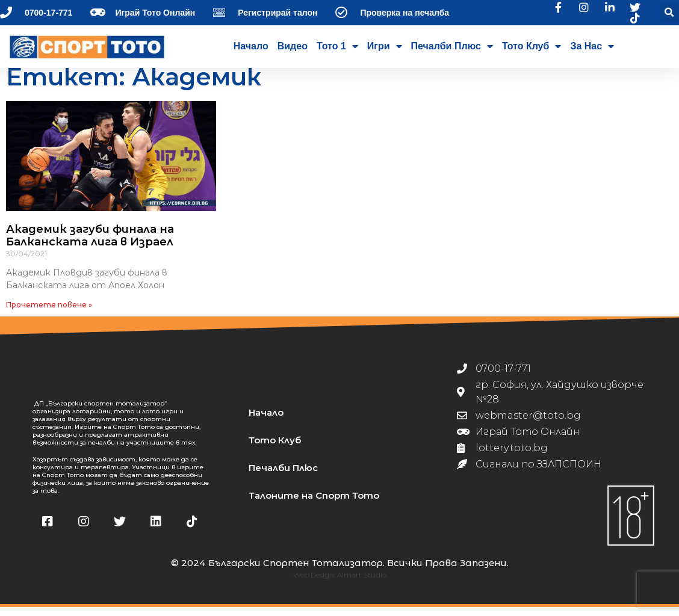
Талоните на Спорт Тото (314, 504)
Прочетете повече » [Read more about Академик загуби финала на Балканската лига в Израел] (49, 314)
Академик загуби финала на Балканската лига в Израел (90, 245)
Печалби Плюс (452, 46)
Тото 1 (337, 46)
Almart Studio (362, 584)
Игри (385, 46)
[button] (670, 13)
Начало (251, 46)
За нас (592, 46)
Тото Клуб (532, 46)
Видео (293, 46)
